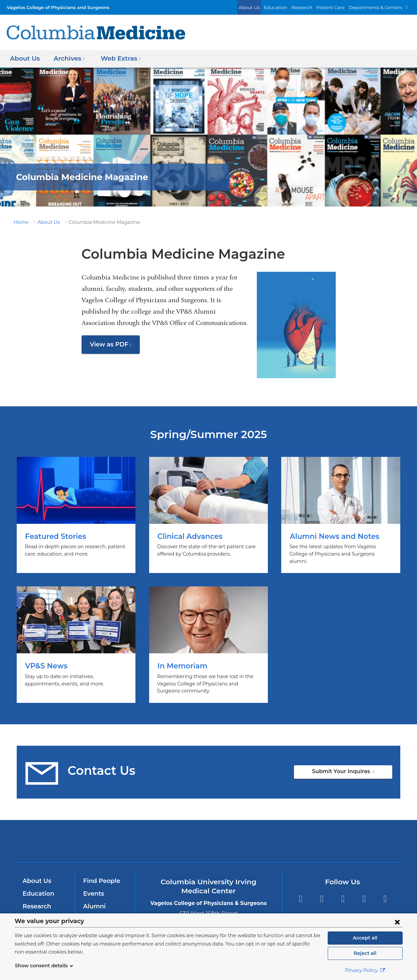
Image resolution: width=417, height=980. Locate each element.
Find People (100, 874)
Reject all (365, 953)
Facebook (300, 892)
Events (93, 886)
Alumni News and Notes (341, 511)
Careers (94, 912)
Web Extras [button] (117, 58)
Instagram (385, 892)
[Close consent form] (397, 922)
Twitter (322, 892)
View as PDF (114, 347)
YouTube (343, 892)
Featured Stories (76, 511)
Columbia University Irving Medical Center (118, 834)
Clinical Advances (208, 511)
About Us (264, 7)
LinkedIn (364, 892)
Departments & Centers (379, 7)
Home (20, 222)
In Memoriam (208, 638)
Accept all (365, 938)
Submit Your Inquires (353, 766)
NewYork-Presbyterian (208, 838)
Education (287, 7)
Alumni (93, 899)
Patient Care (338, 7)
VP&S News (76, 638)
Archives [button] (68, 58)
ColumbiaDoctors (305, 834)
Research (311, 7)
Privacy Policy (365, 970)
